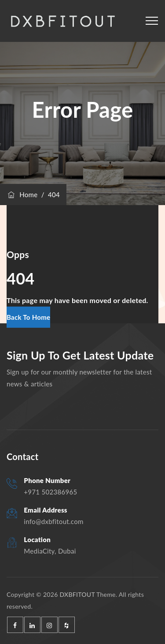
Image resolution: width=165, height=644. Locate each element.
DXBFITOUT (77, 594)
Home (22, 195)
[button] (28, 317)
